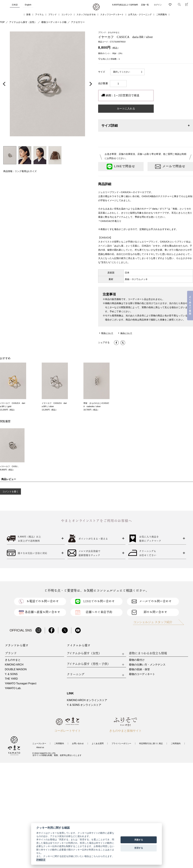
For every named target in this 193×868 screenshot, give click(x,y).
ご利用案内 (162, 14)
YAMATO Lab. (13, 688)
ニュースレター (39, 743)
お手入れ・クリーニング (140, 14)
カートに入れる (126, 109)
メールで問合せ (170, 167)
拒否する (139, 848)
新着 (28, 14)
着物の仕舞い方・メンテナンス (147, 665)
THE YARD (11, 679)
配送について (107, 333)
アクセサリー (78, 22)
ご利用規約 (176, 743)
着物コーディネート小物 (54, 22)
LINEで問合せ (121, 167)
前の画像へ (5, 84)
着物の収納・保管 (139, 669)
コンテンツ (67, 14)
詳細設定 (41, 860)
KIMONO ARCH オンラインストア (87, 700)
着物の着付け (137, 660)
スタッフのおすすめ (86, 14)
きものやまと (13, 660)
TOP (2, 22)
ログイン (158, 5)
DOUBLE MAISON (16, 669)
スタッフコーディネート (112, 14)
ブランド (53, 14)
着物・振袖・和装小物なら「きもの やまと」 (96, 7)
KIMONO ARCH (14, 665)
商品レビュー (9, 479)
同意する (139, 840)
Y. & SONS (11, 674)
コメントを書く (10, 492)
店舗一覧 (145, 5)
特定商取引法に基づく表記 (151, 743)
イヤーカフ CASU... (9, 466)
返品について (126, 333)
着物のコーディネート (142, 674)
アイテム (39, 14)
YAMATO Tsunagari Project (21, 683)
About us (40, 747)
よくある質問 (98, 743)
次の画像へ (90, 84)
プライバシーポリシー (121, 743)
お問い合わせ (78, 743)
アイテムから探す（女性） (23, 22)
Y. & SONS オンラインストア (84, 705)
